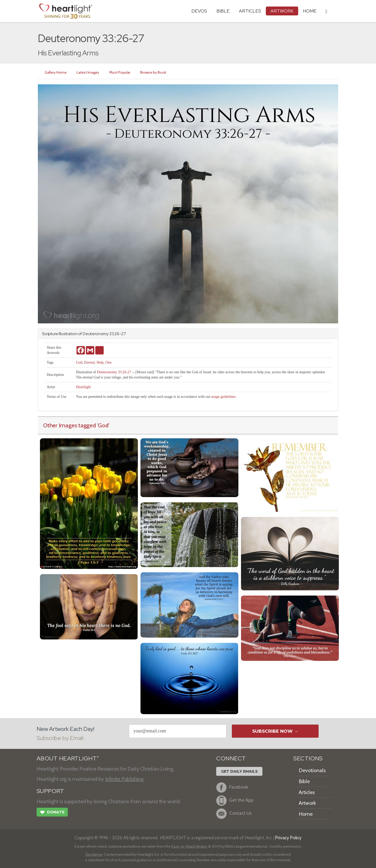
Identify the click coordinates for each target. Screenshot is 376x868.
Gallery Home (56, 72)
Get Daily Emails (239, 771)
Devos (199, 11)
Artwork (282, 11)
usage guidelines (223, 397)
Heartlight (83, 387)
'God (103, 425)
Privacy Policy (288, 838)
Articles (250, 11)
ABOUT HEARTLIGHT (68, 758)
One (108, 362)
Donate (52, 813)
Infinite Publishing (124, 779)
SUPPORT (50, 791)
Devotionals (312, 770)
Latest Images (88, 72)
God (79, 362)
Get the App (235, 801)
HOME (310, 11)
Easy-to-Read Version (189, 846)
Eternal (89, 362)
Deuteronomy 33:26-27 (114, 372)
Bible (223, 11)
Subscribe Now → (275, 731)
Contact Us (234, 814)
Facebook (232, 788)
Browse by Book (153, 72)
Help (100, 362)
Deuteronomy (96, 334)
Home (306, 814)
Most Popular (120, 72)
